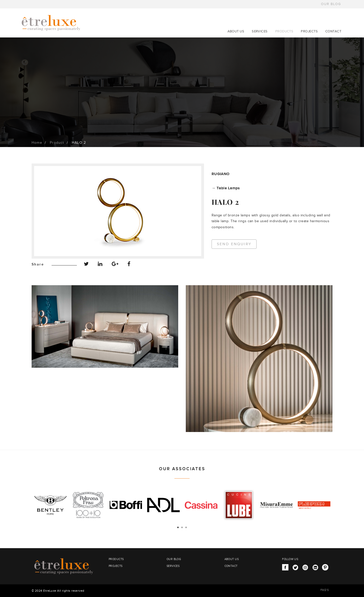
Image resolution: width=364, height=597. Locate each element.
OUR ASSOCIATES (182, 469)
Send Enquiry (234, 244)
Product (57, 143)
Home (37, 143)
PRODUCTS (284, 31)
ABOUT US (236, 31)
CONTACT (333, 31)
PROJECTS (309, 31)
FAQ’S (325, 590)
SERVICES (260, 31)
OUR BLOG (331, 4)
